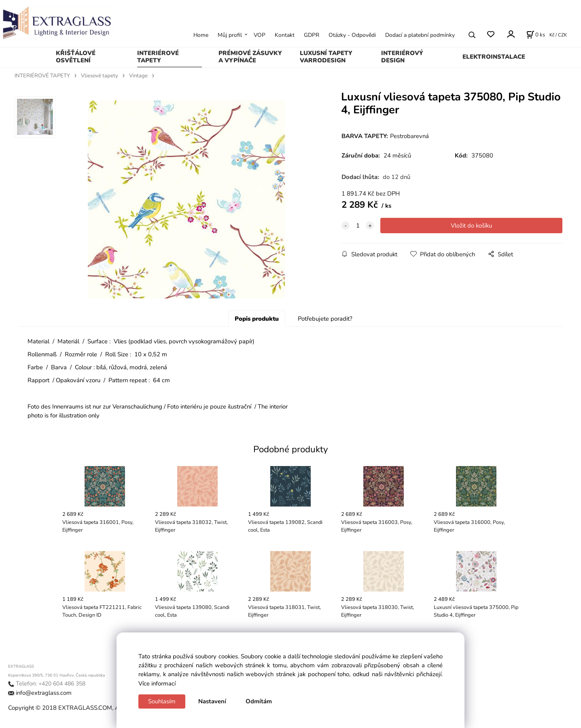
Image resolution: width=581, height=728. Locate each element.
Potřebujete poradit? (325, 321)
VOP (260, 35)
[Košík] (536, 35)
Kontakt (285, 35)
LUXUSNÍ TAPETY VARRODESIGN (326, 57)
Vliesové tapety (100, 76)
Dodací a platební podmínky (420, 35)
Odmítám (259, 701)
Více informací (157, 683)
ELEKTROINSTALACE (494, 57)
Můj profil (230, 35)
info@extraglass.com (44, 694)
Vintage (138, 76)
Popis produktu (257, 321)
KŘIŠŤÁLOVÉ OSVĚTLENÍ (76, 57)
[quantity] (358, 226)
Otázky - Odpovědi (352, 35)
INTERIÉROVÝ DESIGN (402, 57)
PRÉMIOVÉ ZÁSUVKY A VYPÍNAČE (250, 57)
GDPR (312, 35)
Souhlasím (162, 701)
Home (201, 35)
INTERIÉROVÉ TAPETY (158, 57)
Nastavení (212, 701)
